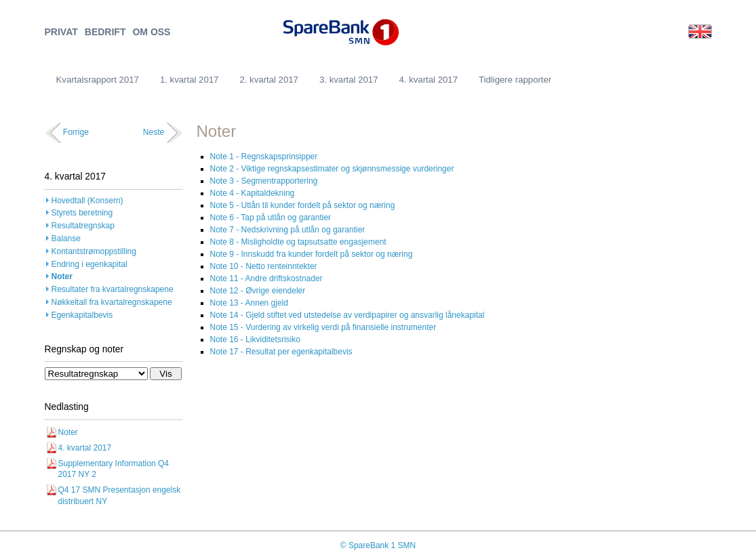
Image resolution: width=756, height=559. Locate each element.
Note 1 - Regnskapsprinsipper (264, 157)
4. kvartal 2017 (428, 80)
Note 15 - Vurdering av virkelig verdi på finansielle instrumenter (323, 327)
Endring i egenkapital (89, 264)
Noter (62, 276)
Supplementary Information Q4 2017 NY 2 (114, 469)
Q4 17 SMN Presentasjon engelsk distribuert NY (120, 496)
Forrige (76, 132)
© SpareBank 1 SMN (378, 545)
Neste (154, 132)
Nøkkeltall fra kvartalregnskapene (112, 302)
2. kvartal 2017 (269, 80)
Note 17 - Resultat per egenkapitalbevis (281, 352)
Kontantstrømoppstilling (94, 251)
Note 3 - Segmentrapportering (264, 181)
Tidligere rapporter (515, 80)
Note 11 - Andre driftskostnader (266, 278)
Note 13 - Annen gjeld (249, 303)
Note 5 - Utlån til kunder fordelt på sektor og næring (303, 205)
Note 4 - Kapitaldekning (253, 193)
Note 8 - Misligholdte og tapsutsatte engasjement (298, 242)
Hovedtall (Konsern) (87, 201)
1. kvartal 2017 (190, 80)
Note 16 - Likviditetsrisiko (255, 339)
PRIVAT (61, 32)
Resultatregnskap (83, 226)
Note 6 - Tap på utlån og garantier (271, 218)
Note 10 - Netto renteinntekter (264, 266)
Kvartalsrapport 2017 (98, 80)
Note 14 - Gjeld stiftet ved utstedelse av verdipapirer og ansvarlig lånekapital (347, 315)
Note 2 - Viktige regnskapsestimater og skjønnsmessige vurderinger (332, 169)
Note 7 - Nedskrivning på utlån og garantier (288, 230)
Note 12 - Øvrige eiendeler (258, 291)
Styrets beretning (82, 213)
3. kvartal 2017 (349, 80)
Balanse (66, 239)
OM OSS (151, 32)
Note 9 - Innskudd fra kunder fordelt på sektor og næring (312, 254)
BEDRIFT (105, 32)
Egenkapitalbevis (82, 315)
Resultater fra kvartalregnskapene (113, 289)
